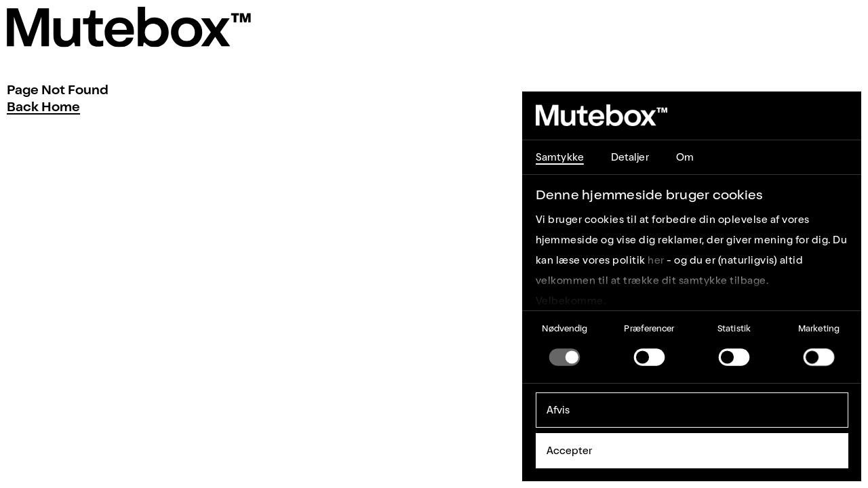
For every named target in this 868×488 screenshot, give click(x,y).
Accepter (570, 451)
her (656, 260)
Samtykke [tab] (560, 157)
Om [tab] (685, 157)
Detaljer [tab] (630, 157)
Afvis (558, 410)
